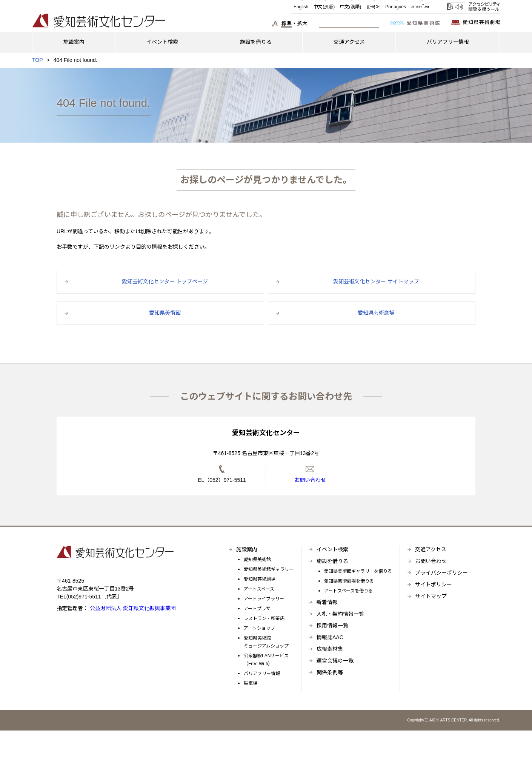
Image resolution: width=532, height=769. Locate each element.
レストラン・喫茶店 (264, 618)
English (301, 7)
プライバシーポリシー (441, 573)
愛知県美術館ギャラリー (269, 569)
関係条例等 (330, 672)
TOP (38, 60)
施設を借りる (332, 561)
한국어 (373, 7)
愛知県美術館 (257, 560)
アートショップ (259, 628)
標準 (286, 23)
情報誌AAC (330, 637)
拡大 (302, 23)
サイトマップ (431, 596)
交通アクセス (431, 549)
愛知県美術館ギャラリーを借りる (358, 571)
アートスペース (259, 589)
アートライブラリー (264, 599)
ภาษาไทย (421, 7)
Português (396, 7)
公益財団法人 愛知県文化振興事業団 (132, 608)
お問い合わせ (431, 561)
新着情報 (327, 602)
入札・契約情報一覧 (340, 614)
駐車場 (251, 683)
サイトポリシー (434, 584)
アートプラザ (257, 609)
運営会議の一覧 (335, 661)
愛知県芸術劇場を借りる (349, 581)
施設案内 (247, 549)
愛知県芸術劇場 (260, 579)
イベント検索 (332, 549)
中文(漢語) (351, 7)
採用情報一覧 (332, 626)
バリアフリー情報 (262, 674)
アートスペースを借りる (348, 591)
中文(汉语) (324, 7)
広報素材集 (330, 649)
